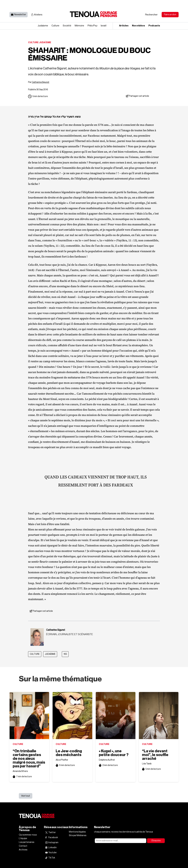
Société (67, 26)
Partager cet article (139, 96)
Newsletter (20, 15)
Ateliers (38, 15)
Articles (124, 26)
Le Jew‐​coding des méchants (69, 753)
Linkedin (52, 848)
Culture (55, 26)
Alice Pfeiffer (62, 760)
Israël (104, 26)
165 (65, 654)
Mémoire (79, 26)
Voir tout (26, 796)
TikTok (52, 858)
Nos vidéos (138, 26)
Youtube (52, 853)
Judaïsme (43, 26)
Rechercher (151, 15)
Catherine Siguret (40, 82)
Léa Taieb (147, 764)
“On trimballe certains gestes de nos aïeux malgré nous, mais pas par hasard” (29, 759)
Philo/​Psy (92, 26)
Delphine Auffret (107, 760)
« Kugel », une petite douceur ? (114, 753)
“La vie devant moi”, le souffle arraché (155, 755)
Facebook (53, 838)
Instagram (53, 843)
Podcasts (154, 26)
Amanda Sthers (20, 771)
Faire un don (170, 15)
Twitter (52, 833)
